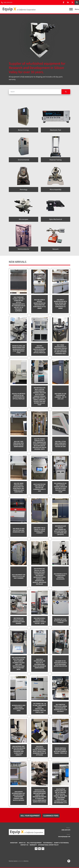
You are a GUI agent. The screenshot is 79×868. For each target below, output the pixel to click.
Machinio (26, 861)
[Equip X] (27, 832)
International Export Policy (48, 845)
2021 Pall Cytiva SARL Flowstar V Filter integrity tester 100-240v (60, 444)
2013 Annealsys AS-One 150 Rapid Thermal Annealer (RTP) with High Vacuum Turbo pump (60, 488)
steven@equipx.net (64, 837)
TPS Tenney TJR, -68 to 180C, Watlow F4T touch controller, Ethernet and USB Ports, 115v (39, 708)
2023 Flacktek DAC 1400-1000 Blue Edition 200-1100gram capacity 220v (39, 488)
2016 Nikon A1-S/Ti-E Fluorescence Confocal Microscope (60, 576)
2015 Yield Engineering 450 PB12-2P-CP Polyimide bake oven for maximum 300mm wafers (39, 663)
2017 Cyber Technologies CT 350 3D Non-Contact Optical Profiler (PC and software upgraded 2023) (60, 349)
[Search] (35, 92)
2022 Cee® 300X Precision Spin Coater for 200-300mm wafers (19, 444)
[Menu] (71, 9)
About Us (22, 843)
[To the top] (69, 861)
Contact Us (24, 845)
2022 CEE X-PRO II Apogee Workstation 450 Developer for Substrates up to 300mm (39, 304)
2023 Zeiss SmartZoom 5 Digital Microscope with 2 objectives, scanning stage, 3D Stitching (39, 751)
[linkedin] (68, 2)
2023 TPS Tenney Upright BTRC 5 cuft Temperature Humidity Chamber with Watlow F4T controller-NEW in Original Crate (39, 444)
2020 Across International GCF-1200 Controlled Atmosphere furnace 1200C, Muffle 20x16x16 (19, 796)
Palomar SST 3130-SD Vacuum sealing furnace (60, 621)
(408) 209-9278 (8, 2)
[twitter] (72, 2)
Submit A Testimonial (61, 843)
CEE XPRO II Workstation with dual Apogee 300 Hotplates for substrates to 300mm (60, 304)
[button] (30, 816)
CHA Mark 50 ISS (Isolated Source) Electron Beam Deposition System (60, 663)
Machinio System (13, 861)
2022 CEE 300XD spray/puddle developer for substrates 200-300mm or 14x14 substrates (19, 488)
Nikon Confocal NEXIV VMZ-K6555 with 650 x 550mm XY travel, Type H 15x (60, 751)
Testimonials (48, 843)
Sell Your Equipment (34, 843)
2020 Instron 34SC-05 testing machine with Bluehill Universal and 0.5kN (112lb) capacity (19, 751)
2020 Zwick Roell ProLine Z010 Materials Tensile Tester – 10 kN (39, 621)
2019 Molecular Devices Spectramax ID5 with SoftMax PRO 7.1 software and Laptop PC (60, 530)
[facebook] (63, 2)
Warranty (33, 845)
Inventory (14, 843)
